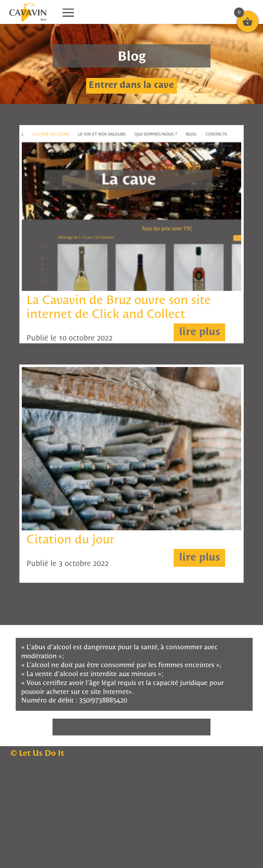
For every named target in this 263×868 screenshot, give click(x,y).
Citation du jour (70, 540)
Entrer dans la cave (131, 86)
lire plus (200, 332)
